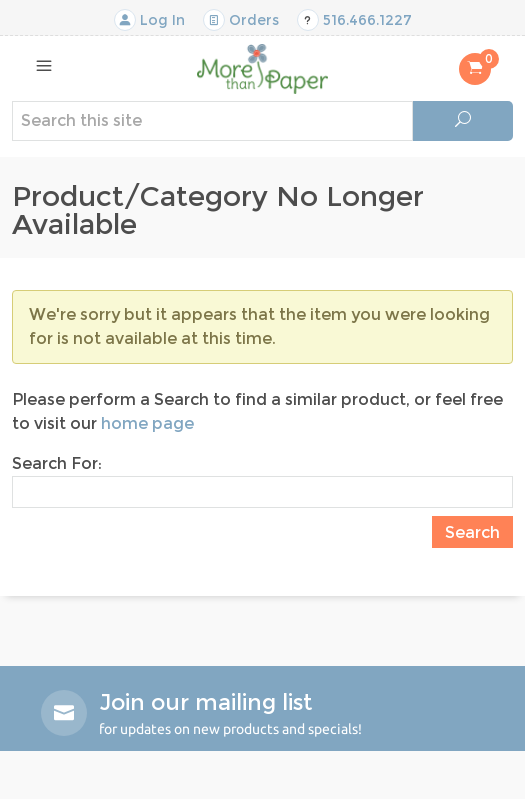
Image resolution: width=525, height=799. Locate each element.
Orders (241, 20)
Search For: (57, 463)
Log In (149, 20)
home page (147, 423)
